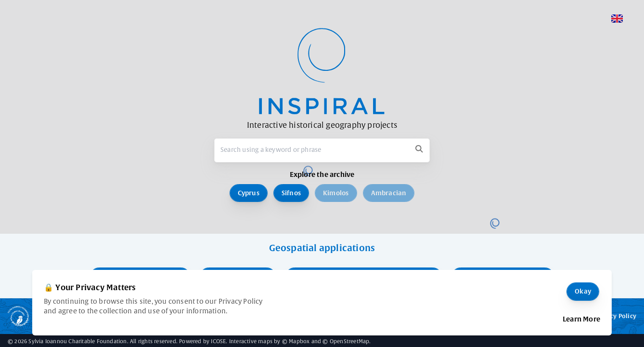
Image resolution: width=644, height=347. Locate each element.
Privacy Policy (616, 316)
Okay (583, 291)
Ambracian (389, 193)
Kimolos (336, 193)
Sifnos (291, 193)
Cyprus (249, 193)
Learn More (581, 319)
